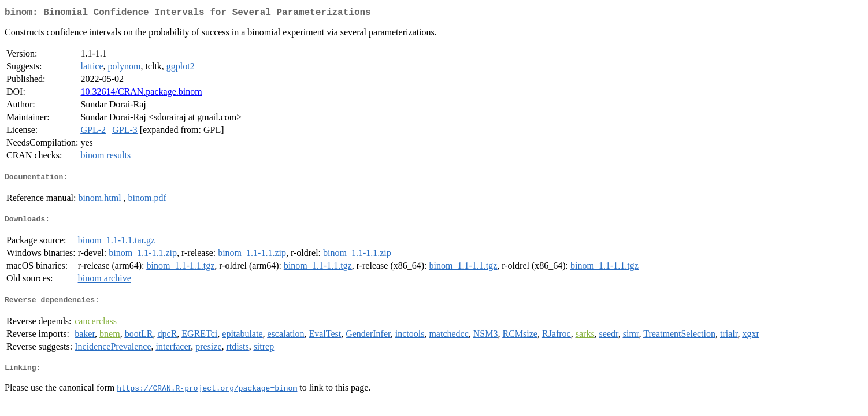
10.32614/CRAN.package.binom (141, 94)
